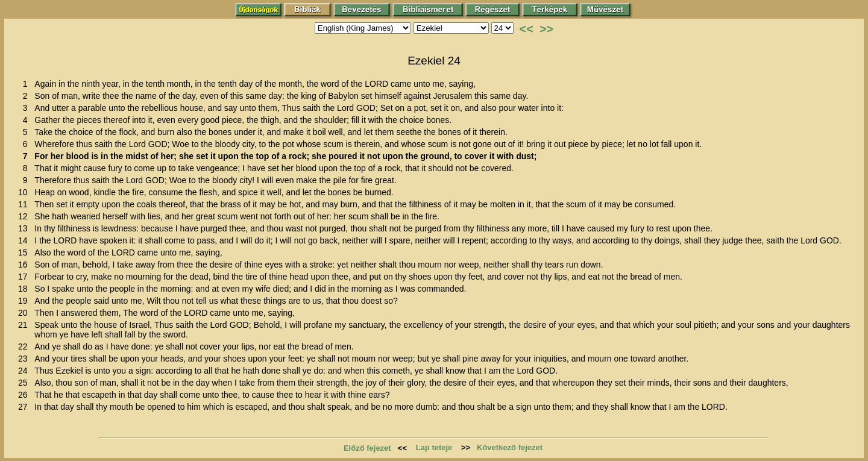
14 (25, 240)
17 (25, 277)
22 (25, 347)
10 (25, 192)
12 (25, 216)
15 (25, 252)
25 (25, 383)
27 (25, 407)
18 (25, 289)
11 (25, 204)
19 (25, 301)
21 (25, 325)
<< (527, 29)
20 (25, 313)
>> (546, 29)
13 (25, 228)
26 (25, 395)
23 (25, 359)
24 (25, 371)
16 (25, 265)
